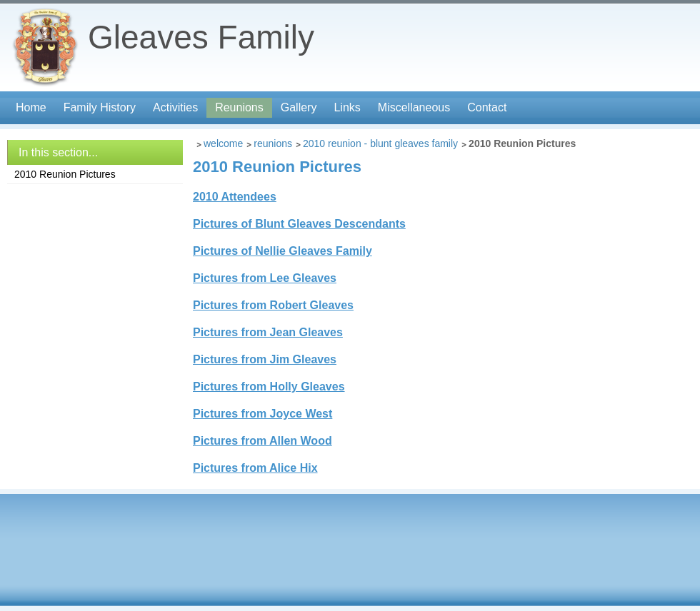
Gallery (299, 107)
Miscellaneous (414, 107)
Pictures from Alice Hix (255, 468)
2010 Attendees (235, 197)
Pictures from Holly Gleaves (269, 387)
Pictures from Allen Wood (262, 441)
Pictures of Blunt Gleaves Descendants (299, 224)
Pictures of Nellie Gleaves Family (282, 251)
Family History (100, 107)
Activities (175, 107)
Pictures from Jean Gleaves (268, 332)
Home (31, 107)
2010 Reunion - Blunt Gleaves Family (380, 143)
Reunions (239, 107)
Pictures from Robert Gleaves (273, 305)
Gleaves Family (201, 37)
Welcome (223, 143)
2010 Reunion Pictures (65, 174)
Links (347, 107)
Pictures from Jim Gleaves (265, 359)
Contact (487, 107)
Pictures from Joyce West (262, 414)
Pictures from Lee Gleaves (265, 278)
